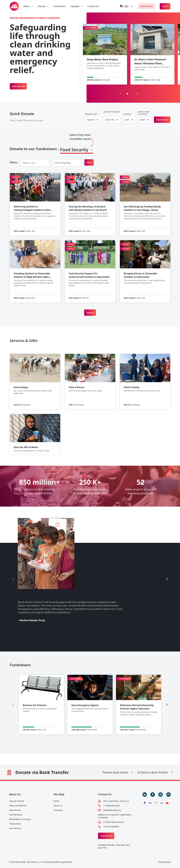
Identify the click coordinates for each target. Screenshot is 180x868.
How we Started (17, 801)
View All (90, 313)
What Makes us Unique (20, 819)
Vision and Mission (18, 806)
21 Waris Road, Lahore (114, 822)
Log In (165, 6)
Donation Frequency (112, 113)
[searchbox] (31, 163)
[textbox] (124, 6)
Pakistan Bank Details (118, 772)
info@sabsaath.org (112, 810)
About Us (15, 794)
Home (56, 801)
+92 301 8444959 (111, 827)
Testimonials (15, 824)
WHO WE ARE (18, 86)
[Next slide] (137, 94)
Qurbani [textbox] (91, 120)
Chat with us (106, 836)
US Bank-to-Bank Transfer (155, 772)
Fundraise (58, 810)
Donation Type (92, 114)
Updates (75, 6)
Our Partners (15, 828)
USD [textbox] (127, 120)
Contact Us (93, 6)
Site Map (59, 794)
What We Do (15, 810)
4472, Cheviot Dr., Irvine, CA (116, 801)
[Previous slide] (120, 94)
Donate (42, 6)
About (27, 6)
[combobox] (127, 6)
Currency (128, 114)
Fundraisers (60, 6)
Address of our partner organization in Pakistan (115, 816)
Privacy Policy (165, 862)
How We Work (16, 815)
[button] (125, 94)
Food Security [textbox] (74, 150)
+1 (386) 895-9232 (111, 806)
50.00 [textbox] (143, 120)
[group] (41, 705)
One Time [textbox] (110, 120)
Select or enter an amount (144, 113)
